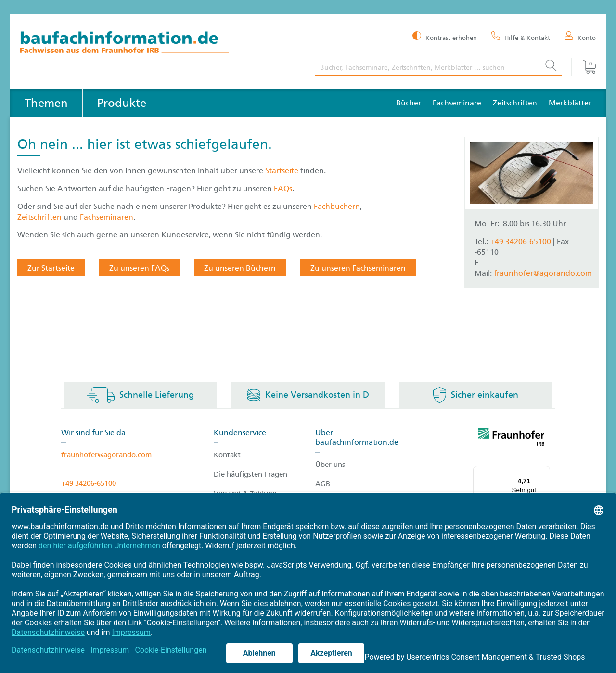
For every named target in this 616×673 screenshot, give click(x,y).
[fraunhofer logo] (512, 439)
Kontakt (227, 455)
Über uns (330, 465)
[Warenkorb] (584, 67)
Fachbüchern (337, 206)
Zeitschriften (515, 103)
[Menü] (544, 472)
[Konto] (580, 37)
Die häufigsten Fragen (250, 474)
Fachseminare (457, 103)
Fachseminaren (107, 217)
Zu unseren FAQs (139, 268)
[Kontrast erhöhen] (445, 37)
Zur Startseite (51, 268)
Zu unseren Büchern (240, 268)
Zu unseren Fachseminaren (358, 268)
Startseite (283, 171)
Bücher (409, 103)
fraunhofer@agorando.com (543, 273)
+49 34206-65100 (520, 241)
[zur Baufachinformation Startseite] (160, 44)
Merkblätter (570, 103)
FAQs (283, 188)
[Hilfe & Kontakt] (521, 37)
